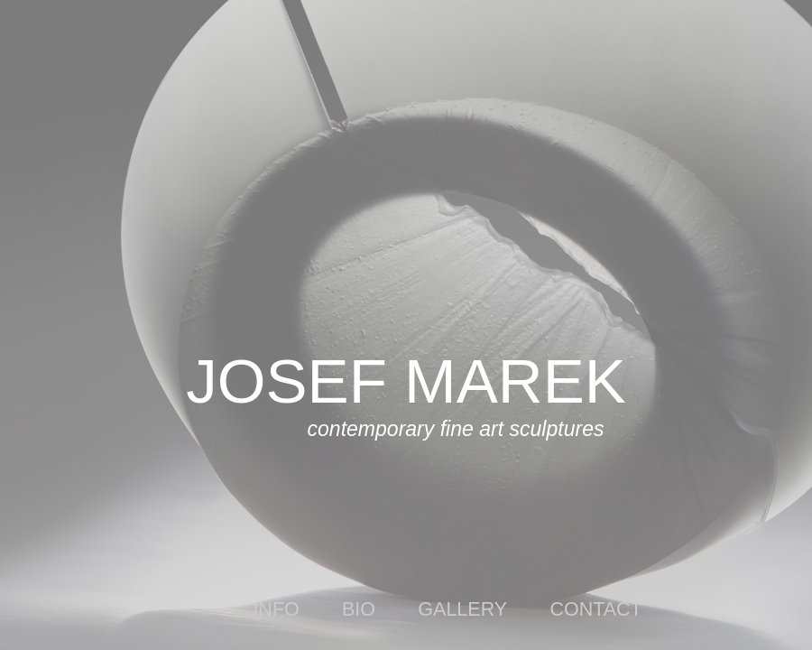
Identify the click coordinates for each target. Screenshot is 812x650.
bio (359, 609)
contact (595, 609)
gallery (462, 609)
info (276, 609)
